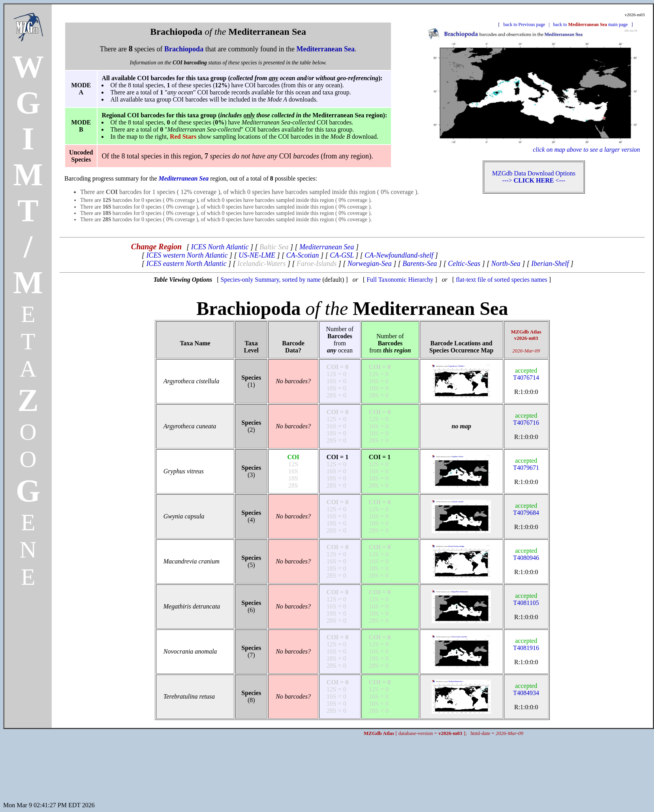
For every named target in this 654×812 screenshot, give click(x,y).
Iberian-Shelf (550, 264)
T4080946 (526, 554)
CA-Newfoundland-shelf (399, 255)
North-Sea (506, 264)
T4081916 (526, 644)
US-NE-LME (257, 255)
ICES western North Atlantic (187, 255)
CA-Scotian (303, 255)
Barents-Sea (420, 264)
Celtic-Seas (464, 264)
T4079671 (526, 464)
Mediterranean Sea (327, 247)
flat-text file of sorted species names (501, 280)
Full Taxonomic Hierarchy (400, 280)
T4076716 (526, 419)
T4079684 (526, 509)
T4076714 (526, 374)
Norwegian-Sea (370, 264)
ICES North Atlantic (220, 247)
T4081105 (526, 599)
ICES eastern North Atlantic (186, 264)
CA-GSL (342, 255)
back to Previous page (524, 24)
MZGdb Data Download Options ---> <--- (534, 177)
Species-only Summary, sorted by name (271, 280)
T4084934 (526, 689)
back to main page (591, 24)
